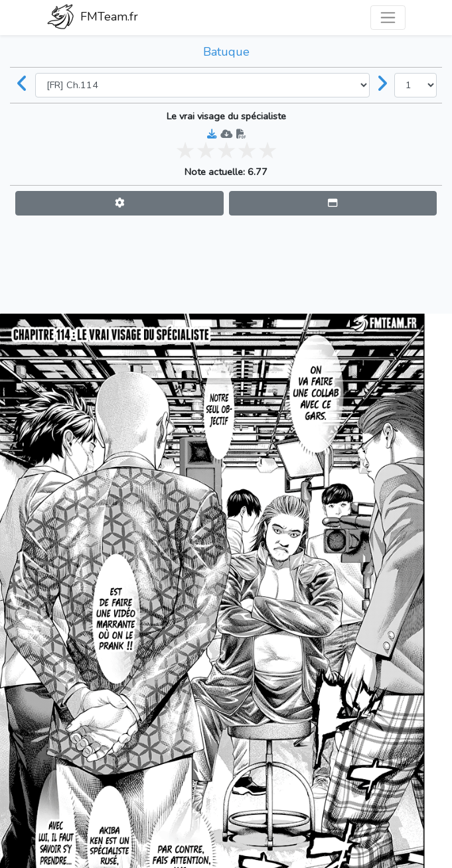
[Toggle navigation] (388, 18)
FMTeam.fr (93, 18)
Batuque (226, 52)
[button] (119, 203)
